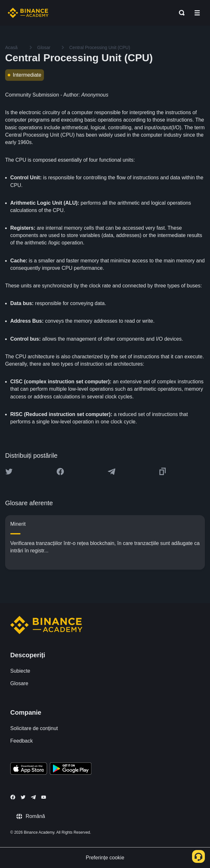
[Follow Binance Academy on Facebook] (13, 797)
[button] (197, 13)
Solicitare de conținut (34, 728)
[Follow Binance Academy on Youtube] (44, 797)
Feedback (21, 741)
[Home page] (28, 13)
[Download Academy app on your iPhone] (29, 770)
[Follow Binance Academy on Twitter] (23, 797)
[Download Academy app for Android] (71, 770)
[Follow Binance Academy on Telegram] (33, 797)
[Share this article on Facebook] (60, 472)
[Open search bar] (180, 13)
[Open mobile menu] (197, 13)
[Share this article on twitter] (9, 472)
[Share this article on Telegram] (112, 472)
